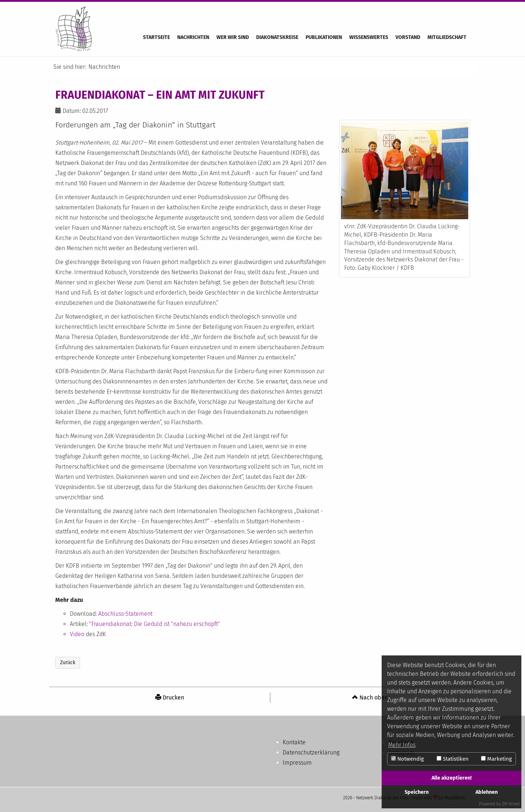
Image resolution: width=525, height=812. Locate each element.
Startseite (156, 37)
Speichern (417, 792)
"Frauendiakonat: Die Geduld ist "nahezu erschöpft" (155, 624)
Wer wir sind (233, 37)
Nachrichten (193, 37)
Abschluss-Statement (125, 614)
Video (77, 634)
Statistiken (453, 759)
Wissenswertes (369, 37)
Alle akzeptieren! (452, 778)
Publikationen (324, 37)
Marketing (496, 759)
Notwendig (407, 759)
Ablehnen (487, 792)
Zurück (68, 663)
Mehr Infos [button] (402, 745)
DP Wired (511, 804)
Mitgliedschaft (447, 37)
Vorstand (408, 37)
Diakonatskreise (277, 37)
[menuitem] (170, 698)
